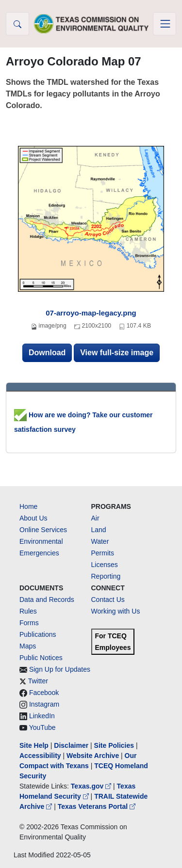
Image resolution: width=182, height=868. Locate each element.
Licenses (105, 565)
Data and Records (47, 600)
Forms (29, 623)
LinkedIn (42, 716)
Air (95, 518)
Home (28, 506)
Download (47, 353)
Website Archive (93, 756)
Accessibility (41, 756)
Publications (38, 634)
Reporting (106, 576)
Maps (28, 646)
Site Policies (114, 745)
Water (100, 541)
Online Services (43, 530)
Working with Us (116, 611)
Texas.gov (92, 786)
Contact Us (108, 600)
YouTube (42, 727)
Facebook (44, 693)
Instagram (44, 704)
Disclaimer (71, 745)
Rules (28, 611)
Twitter (38, 681)
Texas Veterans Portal (97, 806)
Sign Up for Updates (60, 669)
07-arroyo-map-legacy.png (91, 313)
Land (99, 530)
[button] (17, 24)
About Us (33, 518)
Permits (103, 553)
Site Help (34, 745)
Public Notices (41, 658)
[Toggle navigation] (165, 24)
